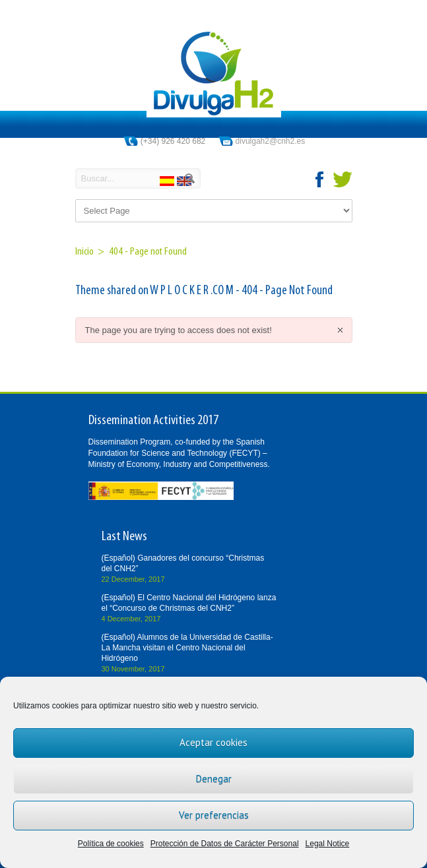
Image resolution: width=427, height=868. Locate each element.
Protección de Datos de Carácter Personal (225, 844)
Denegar (214, 779)
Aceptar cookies (213, 742)
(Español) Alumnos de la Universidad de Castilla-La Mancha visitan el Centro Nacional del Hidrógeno (187, 648)
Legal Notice (328, 844)
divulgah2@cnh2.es (271, 141)
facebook (320, 179)
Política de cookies (111, 844)
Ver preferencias (214, 815)
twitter (343, 179)
